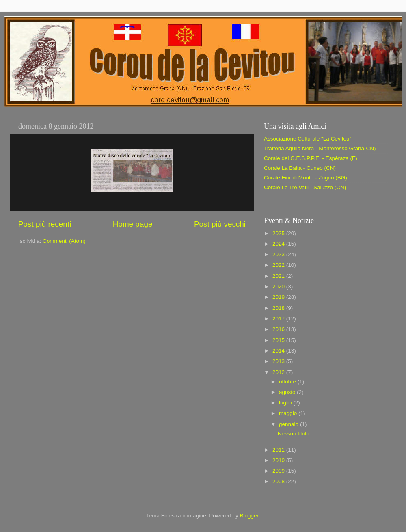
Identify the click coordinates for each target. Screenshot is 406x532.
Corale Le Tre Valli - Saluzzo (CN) (305, 187)
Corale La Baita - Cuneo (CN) (300, 168)
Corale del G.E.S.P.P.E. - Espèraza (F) (311, 158)
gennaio (289, 424)
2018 (279, 308)
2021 (279, 276)
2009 (279, 471)
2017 (279, 319)
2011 (279, 450)
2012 (279, 372)
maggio (289, 413)
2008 (279, 481)
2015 (279, 340)
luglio (286, 403)
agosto (288, 392)
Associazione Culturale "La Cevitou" (308, 139)
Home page (133, 224)
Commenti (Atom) (64, 241)
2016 (279, 329)
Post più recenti (45, 224)
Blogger (249, 516)
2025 (279, 233)
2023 (279, 254)
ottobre (288, 382)
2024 (279, 244)
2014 (279, 351)
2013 (279, 361)
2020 (279, 287)
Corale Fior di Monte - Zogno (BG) (306, 178)
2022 (279, 265)
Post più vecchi (220, 224)
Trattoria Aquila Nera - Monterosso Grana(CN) (320, 148)
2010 (279, 460)
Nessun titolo (294, 434)
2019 (279, 297)
